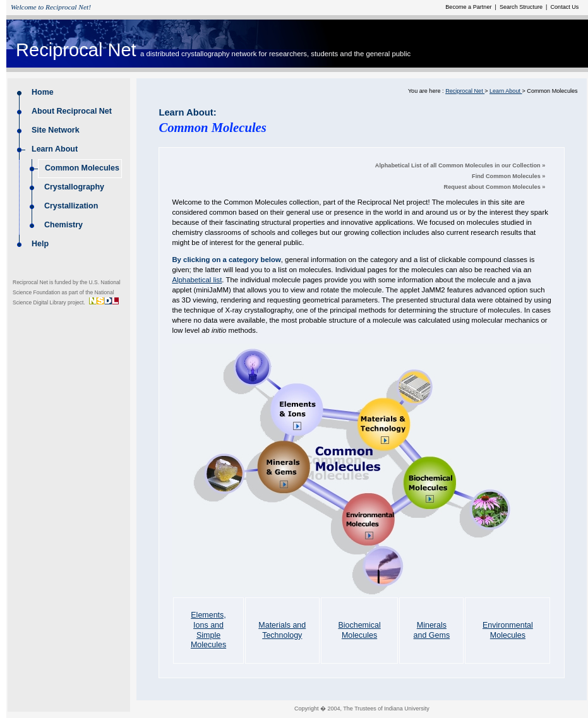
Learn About (55, 149)
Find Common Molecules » (508, 176)
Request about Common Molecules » (495, 187)
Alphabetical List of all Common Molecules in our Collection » (460, 165)
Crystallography (74, 187)
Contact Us (564, 7)
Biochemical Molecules (359, 630)
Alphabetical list (197, 280)
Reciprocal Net (76, 50)
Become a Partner (469, 7)
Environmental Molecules (508, 630)
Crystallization (71, 206)
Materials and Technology (282, 630)
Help (40, 244)
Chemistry (63, 225)
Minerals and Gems (432, 630)
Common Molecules (83, 168)
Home (43, 92)
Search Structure (522, 7)
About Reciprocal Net (73, 111)
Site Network (57, 130)
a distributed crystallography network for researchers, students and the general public (275, 54)
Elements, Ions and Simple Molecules (208, 630)
